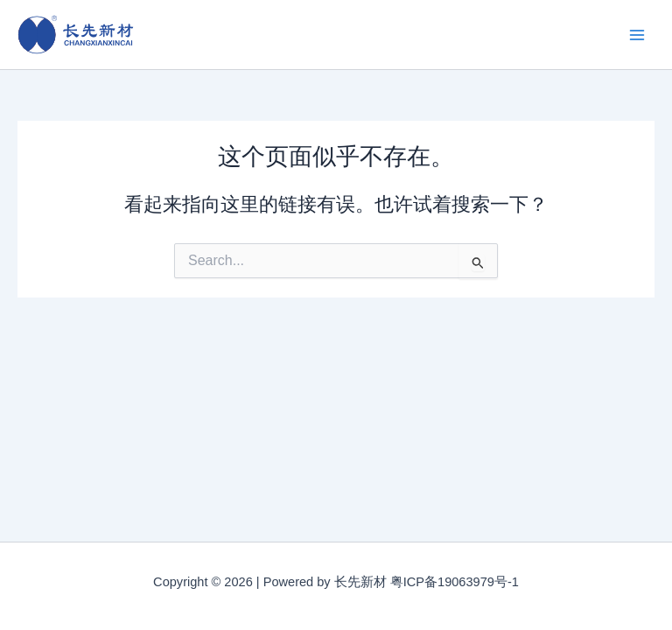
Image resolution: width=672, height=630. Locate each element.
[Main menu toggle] (637, 34)
